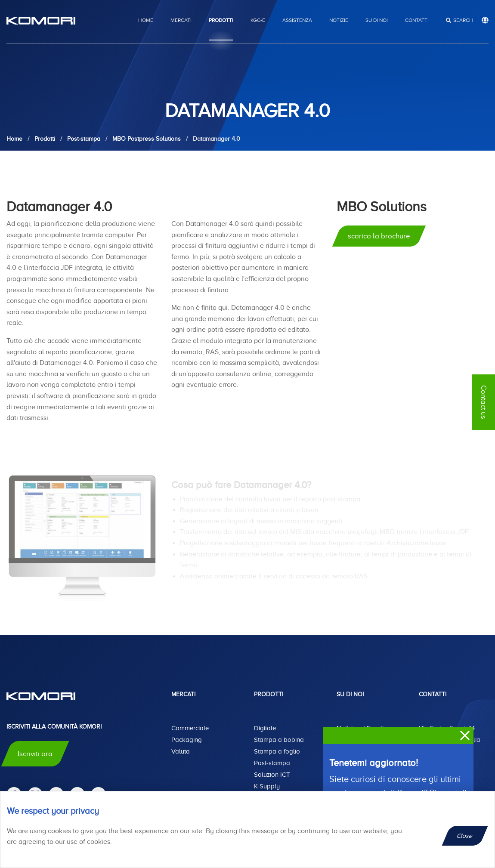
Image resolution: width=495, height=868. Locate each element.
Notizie (339, 20)
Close (465, 836)
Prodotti (221, 20)
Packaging (187, 740)
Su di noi (377, 20)
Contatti (417, 20)
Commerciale (190, 728)
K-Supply (267, 786)
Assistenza (297, 20)
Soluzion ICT (272, 775)
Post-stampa (272, 763)
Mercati (181, 20)
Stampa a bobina (279, 740)
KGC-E (258, 20)
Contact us (484, 402)
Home (146, 20)
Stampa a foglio (277, 751)
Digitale (265, 728)
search (463, 20)
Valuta (181, 751)
